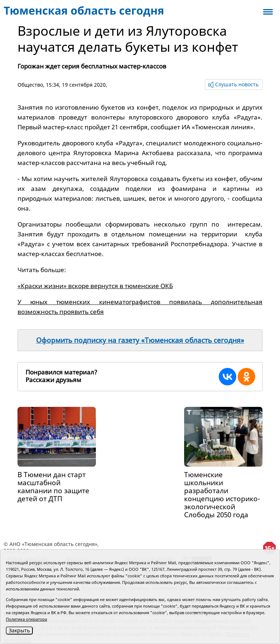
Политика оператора (26, 619)
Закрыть (19, 630)
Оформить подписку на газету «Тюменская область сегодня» (140, 340)
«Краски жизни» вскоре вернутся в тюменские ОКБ (95, 286)
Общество (30, 85)
